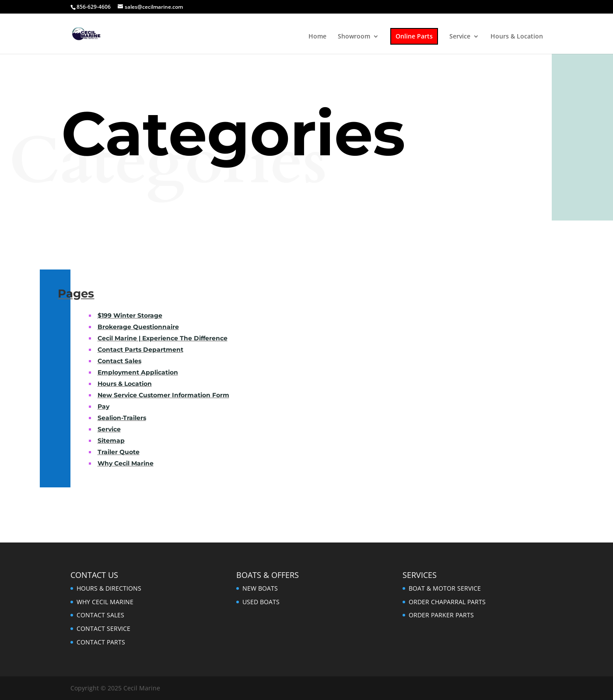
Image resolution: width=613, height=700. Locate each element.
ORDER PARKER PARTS (441, 615)
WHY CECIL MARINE (105, 602)
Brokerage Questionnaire (138, 327)
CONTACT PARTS (101, 642)
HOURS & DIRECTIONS (109, 588)
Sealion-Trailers (122, 418)
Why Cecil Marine (126, 463)
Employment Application (138, 372)
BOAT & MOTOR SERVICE (445, 588)
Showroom (354, 37)
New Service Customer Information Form (163, 395)
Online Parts (414, 36)
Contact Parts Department (140, 350)
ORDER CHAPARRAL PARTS (447, 602)
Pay (103, 406)
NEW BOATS (260, 588)
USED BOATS (261, 602)
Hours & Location (517, 37)
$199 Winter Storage (130, 315)
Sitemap (111, 441)
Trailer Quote (119, 452)
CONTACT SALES (100, 615)
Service (460, 37)
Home (317, 37)
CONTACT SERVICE (103, 628)
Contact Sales (119, 361)
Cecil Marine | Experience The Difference (163, 338)
